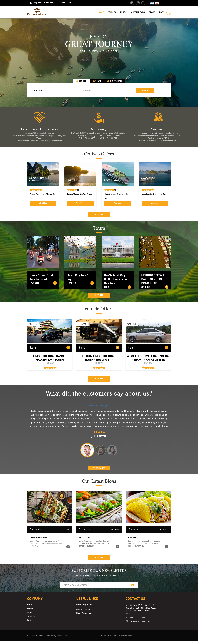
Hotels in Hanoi (83, 613)
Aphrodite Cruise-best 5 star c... (43, 197)
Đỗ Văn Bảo (65, 533)
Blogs (152, 12)
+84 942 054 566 (68, 3)
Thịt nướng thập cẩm (38, 541)
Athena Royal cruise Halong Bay (80, 197)
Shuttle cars (138, 12)
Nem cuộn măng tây (87, 541)
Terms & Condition (109, 639)
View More (43, 206)
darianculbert (44, 639)
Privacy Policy (126, 639)
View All (99, 217)
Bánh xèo (132, 541)
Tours (123, 12)
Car (29, 623)
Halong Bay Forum (84, 608)
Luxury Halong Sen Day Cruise (117, 197)
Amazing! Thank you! (99, 409)
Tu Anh (116, 533)
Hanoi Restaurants (84, 617)
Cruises (112, 12)
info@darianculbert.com (43, 3)
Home (101, 12)
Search (145, 92)
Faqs (162, 12)
